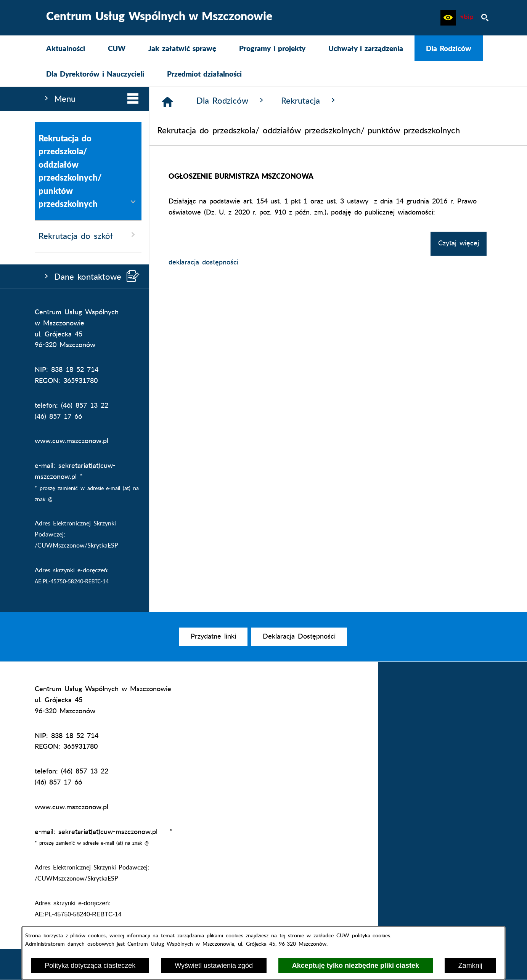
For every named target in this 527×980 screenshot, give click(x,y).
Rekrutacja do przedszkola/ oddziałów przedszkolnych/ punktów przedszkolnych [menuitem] (88, 171)
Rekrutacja (309, 101)
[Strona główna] (167, 102)
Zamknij (470, 966)
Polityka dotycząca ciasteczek (90, 966)
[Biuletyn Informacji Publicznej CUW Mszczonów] (466, 18)
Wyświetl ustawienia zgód (214, 966)
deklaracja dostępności (203, 263)
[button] (448, 18)
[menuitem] (66, 48)
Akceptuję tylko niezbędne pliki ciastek (356, 966)
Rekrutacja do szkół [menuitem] (88, 235)
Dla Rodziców (231, 101)
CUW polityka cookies (363, 936)
